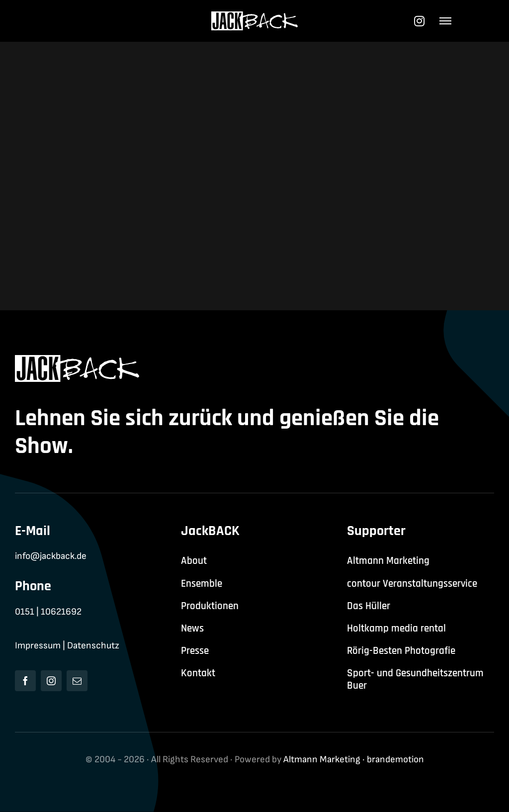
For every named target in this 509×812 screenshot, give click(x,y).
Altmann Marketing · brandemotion (354, 760)
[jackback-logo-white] (255, 17)
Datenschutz (93, 646)
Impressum (38, 646)
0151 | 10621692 (48, 612)
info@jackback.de (51, 556)
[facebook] (25, 681)
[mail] (77, 681)
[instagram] (51, 681)
